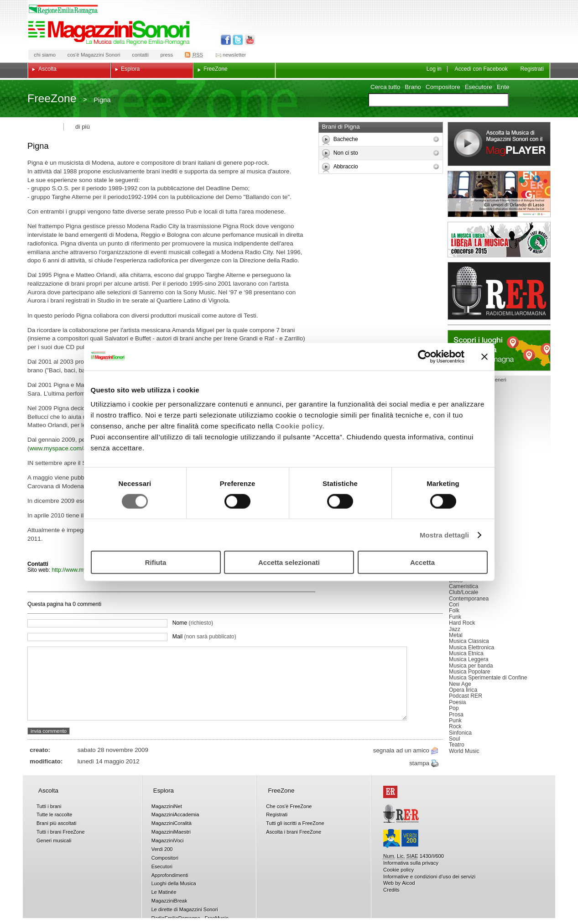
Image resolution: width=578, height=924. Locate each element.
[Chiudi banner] (484, 356)
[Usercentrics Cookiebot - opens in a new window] (424, 356)
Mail (204, 637)
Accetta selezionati (289, 562)
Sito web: (39, 570)
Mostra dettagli (444, 535)
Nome (193, 623)
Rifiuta (156, 562)
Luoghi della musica (499, 350)
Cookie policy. (300, 426)
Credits (391, 890)
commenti (89, 604)
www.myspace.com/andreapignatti (76, 448)
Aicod (408, 883)
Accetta (422, 562)
